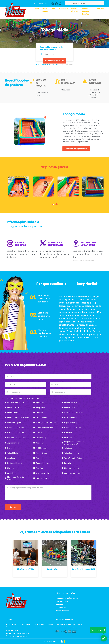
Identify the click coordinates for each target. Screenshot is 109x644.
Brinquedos (63, 8)
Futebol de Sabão (62, 610)
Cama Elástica (61, 607)
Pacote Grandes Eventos (86, 11)
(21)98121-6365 (42, 4)
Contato (101, 8)
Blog (53, 8)
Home (37, 8)
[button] (53, 205)
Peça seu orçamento (76, 149)
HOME (37, 64)
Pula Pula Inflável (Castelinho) (67, 598)
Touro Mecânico (62, 601)
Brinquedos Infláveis (51, 64)
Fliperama (59, 604)
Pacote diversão (75, 10)
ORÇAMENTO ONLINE (54, 61)
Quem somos (45, 10)
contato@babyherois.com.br (18, 633)
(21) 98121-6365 (12, 630)
